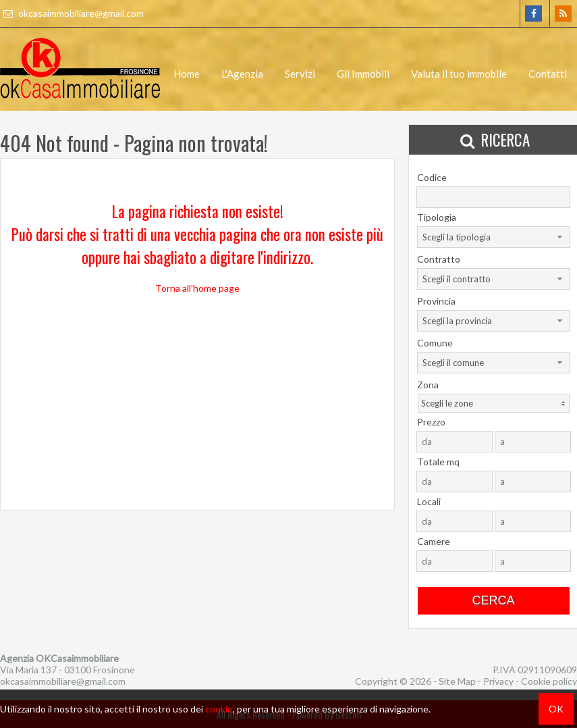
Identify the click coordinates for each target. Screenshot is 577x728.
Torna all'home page (197, 288)
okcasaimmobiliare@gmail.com (72, 13)
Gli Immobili (363, 74)
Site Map (457, 681)
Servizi (300, 74)
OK (556, 709)
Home (187, 74)
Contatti (548, 74)
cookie (219, 709)
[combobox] (494, 237)
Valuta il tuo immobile (459, 74)
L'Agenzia (242, 74)
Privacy (498, 681)
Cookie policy (549, 681)
